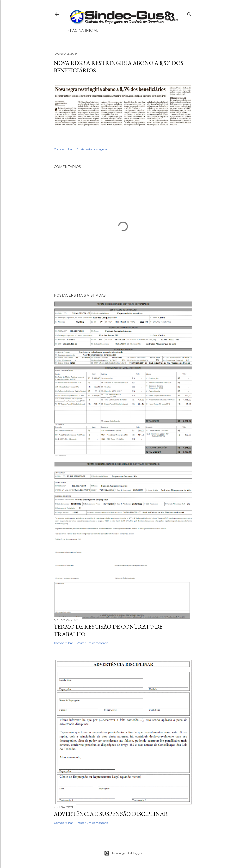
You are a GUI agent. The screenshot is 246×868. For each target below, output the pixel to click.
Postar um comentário (92, 643)
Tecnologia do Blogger (123, 853)
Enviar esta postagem (92, 149)
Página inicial (84, 31)
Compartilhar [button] (63, 149)
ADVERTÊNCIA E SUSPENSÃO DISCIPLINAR (111, 814)
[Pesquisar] (189, 13)
